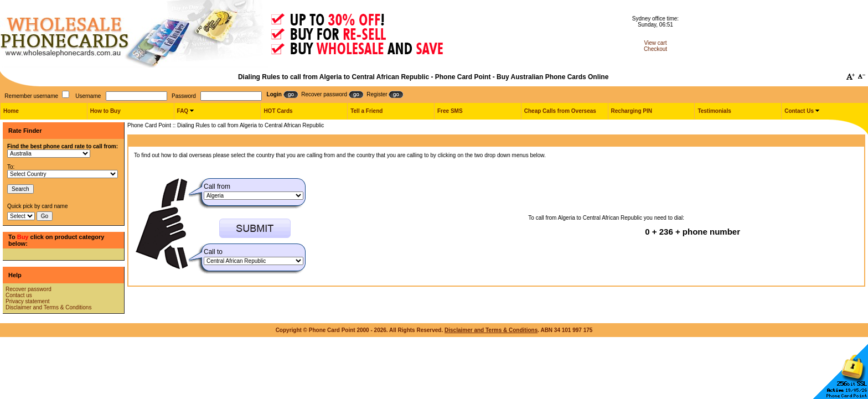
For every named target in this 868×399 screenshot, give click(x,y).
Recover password (29, 289)
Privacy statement (27, 301)
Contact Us (799, 111)
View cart (656, 43)
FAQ (183, 111)
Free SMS (450, 111)
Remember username (31, 96)
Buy (23, 237)
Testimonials (714, 111)
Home (11, 111)
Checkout (655, 49)
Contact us (19, 295)
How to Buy (105, 111)
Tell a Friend (366, 111)
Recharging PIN (632, 111)
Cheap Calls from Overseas (560, 111)
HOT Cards (278, 111)
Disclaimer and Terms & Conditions (48, 307)
